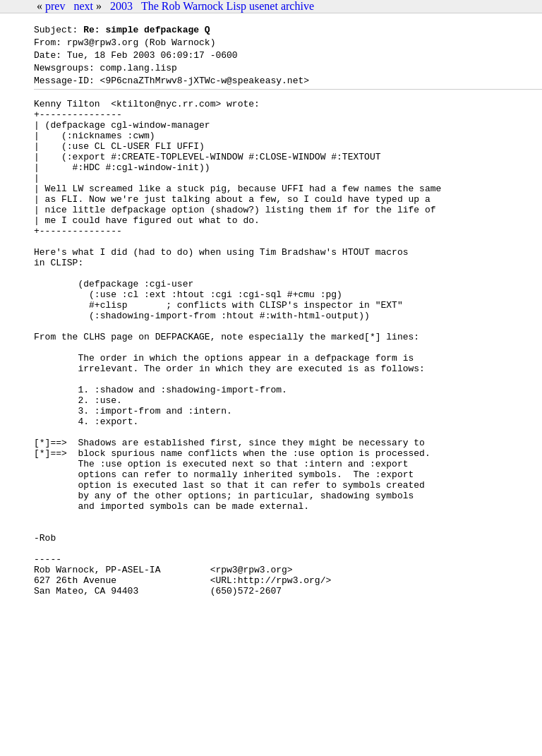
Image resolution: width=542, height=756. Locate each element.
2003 (121, 6)
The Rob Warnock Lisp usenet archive (228, 6)
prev (55, 6)
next (83, 6)
